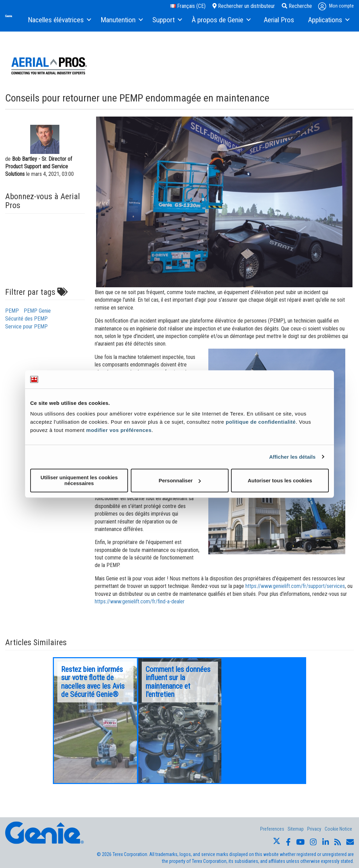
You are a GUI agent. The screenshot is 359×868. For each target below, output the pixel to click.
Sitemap (296, 829)
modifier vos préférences (119, 430)
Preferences (272, 829)
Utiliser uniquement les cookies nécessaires (79, 480)
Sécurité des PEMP (26, 319)
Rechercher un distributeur (244, 6)
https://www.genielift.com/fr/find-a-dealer (140, 601)
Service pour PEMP (26, 327)
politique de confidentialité (261, 422)
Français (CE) (188, 6)
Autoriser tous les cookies (280, 480)
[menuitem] (59, 20)
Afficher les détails (292, 457)
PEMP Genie (37, 311)
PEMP (12, 311)
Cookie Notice (338, 829)
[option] (95, 721)
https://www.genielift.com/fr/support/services (295, 586)
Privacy (314, 829)
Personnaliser (180, 480)
